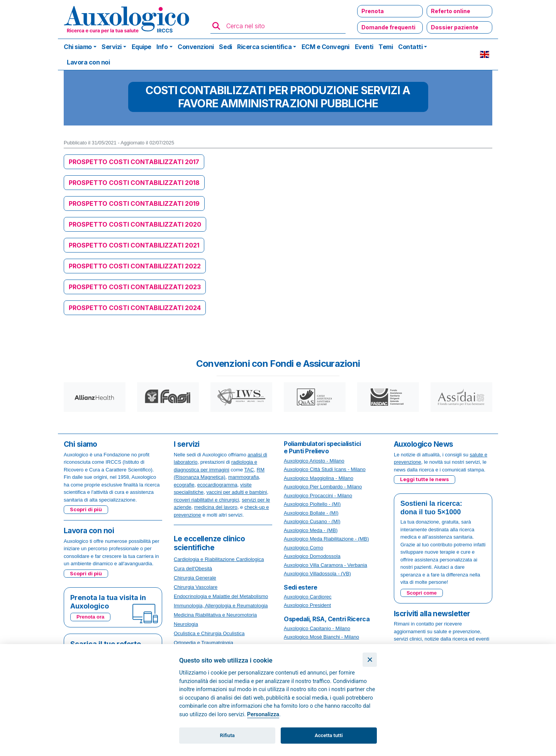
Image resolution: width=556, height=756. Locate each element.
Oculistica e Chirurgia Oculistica (209, 633)
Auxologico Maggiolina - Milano (319, 478)
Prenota (373, 11)
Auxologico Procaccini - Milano (318, 496)
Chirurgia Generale (195, 578)
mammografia (243, 477)
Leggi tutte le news (425, 479)
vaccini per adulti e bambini (237, 492)
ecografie (184, 485)
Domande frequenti (388, 27)
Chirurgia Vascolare (196, 587)
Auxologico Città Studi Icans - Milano (325, 469)
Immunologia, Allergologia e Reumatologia (221, 606)
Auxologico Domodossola (312, 556)
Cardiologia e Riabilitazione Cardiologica (219, 559)
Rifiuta (227, 735)
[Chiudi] (370, 660)
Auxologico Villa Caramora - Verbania (325, 565)
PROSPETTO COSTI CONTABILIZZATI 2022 (135, 266)
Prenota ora (90, 617)
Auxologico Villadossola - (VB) (317, 574)
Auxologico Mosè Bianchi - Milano (321, 637)
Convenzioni (196, 47)
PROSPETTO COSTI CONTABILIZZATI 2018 (134, 183)
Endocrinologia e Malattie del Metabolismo (221, 596)
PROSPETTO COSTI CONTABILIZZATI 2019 (134, 203)
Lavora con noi (88, 62)
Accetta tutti (329, 735)
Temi (386, 47)
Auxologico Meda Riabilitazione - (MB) (326, 539)
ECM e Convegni (325, 47)
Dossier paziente (455, 27)
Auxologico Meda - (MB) (311, 530)
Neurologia (186, 624)
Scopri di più (86, 509)
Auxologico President (307, 605)
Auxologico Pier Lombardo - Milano (323, 487)
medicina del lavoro (216, 507)
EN (485, 54)
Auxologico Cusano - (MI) (312, 521)
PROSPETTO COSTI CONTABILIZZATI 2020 (135, 224)
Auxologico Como (303, 548)
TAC (249, 470)
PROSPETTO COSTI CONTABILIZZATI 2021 (134, 245)
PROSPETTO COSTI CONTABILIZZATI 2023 (135, 287)
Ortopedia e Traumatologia (203, 643)
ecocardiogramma (217, 485)
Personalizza (263, 714)
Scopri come (422, 593)
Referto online (451, 11)
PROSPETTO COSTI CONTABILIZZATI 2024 (135, 308)
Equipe (142, 47)
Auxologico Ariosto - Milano (314, 461)
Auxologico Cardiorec (308, 597)
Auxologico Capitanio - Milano (317, 628)
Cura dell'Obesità (193, 569)
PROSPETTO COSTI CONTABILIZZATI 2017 (134, 162)
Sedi (225, 47)
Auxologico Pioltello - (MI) (312, 504)
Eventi (364, 47)
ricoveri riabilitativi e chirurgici (206, 500)
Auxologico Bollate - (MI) (311, 513)
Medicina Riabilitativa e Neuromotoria (215, 615)
